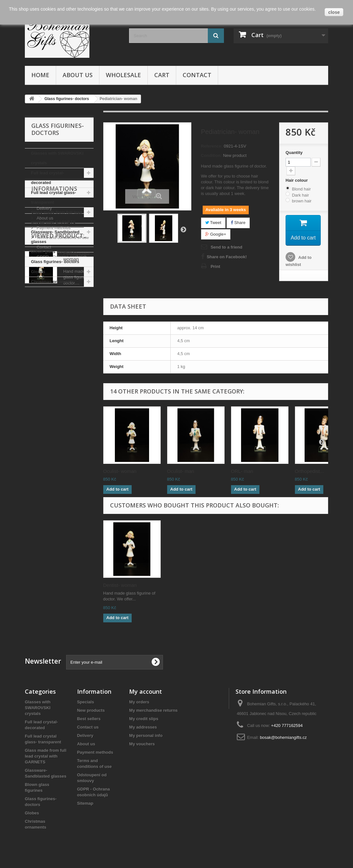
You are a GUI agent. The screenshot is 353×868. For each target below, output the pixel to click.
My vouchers (142, 744)
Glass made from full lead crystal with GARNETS (56, 217)
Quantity (294, 153)
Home (40, 75)
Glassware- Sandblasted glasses (55, 237)
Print (216, 266)
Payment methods (53, 343)
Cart (162, 75)
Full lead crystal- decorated (48, 178)
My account (146, 691)
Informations (54, 306)
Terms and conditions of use (62, 353)
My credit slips (144, 719)
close (334, 12)
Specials (86, 702)
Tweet (213, 223)
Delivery (44, 324)
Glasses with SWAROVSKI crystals (57, 158)
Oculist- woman (120, 471)
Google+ (216, 234)
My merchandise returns (153, 710)
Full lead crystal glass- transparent (53, 197)
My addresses (143, 727)
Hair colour (297, 180)
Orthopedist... (309, 471)
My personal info (146, 735)
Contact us (88, 727)
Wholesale (123, 75)
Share (238, 223)
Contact (197, 75)
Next (183, 229)
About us (78, 75)
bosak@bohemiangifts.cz (283, 737)
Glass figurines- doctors (55, 262)
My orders (139, 702)
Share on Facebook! (227, 257)
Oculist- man (181, 471)
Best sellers (89, 719)
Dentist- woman (120, 585)
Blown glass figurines (53, 252)
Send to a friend (227, 247)
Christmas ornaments (53, 282)
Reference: (212, 146)
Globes (38, 272)
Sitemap (85, 803)
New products (91, 710)
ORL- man (242, 471)
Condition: (212, 155)
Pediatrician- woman (77, 423)
